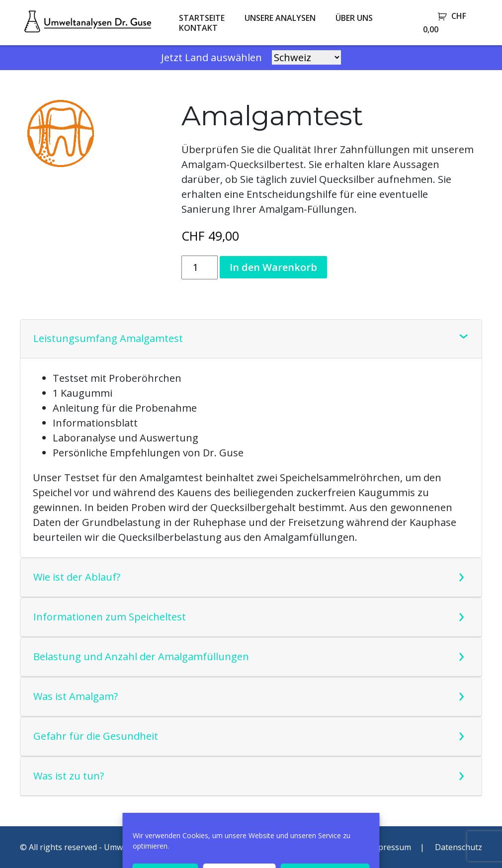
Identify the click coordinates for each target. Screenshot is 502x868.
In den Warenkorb (273, 267)
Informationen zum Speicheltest (110, 617)
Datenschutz (459, 847)
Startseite (202, 18)
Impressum (390, 847)
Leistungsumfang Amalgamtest (108, 338)
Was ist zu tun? (69, 776)
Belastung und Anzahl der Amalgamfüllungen (141, 656)
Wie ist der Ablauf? (77, 577)
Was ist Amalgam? (76, 696)
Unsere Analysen (280, 18)
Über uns (354, 18)
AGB (337, 847)
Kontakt (198, 28)
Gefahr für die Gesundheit (96, 736)
